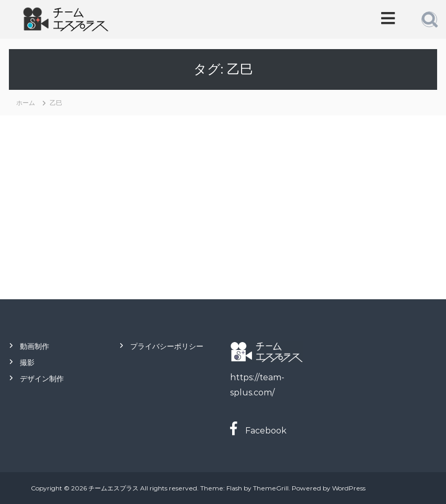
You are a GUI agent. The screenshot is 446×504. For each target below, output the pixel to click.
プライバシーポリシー (167, 346)
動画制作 (35, 346)
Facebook (262, 431)
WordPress (349, 488)
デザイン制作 (42, 379)
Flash (234, 488)
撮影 (27, 362)
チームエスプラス (113, 488)
